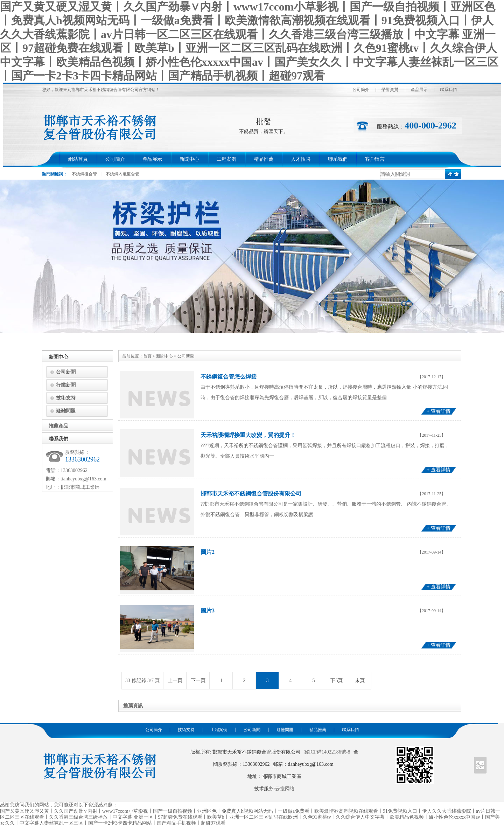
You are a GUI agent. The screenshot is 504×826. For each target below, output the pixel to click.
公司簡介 (361, 90)
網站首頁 (78, 159)
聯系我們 (448, 90)
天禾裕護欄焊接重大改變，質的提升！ (248, 435)
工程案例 (226, 159)
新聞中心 (189, 159)
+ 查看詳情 (438, 411)
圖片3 (208, 610)
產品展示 (419, 90)
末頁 (360, 681)
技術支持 (66, 398)
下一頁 (198, 681)
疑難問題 (66, 411)
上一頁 (175, 681)
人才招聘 (301, 159)
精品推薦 (264, 159)
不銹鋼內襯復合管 (122, 174)
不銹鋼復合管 (84, 174)
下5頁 (337, 681)
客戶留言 (375, 159)
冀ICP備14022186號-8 (327, 752)
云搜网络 (285, 789)
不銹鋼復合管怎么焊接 (229, 377)
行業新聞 (66, 385)
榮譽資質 (390, 90)
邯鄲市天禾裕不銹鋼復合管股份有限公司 (251, 494)
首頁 (147, 356)
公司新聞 (66, 372)
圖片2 (208, 552)
